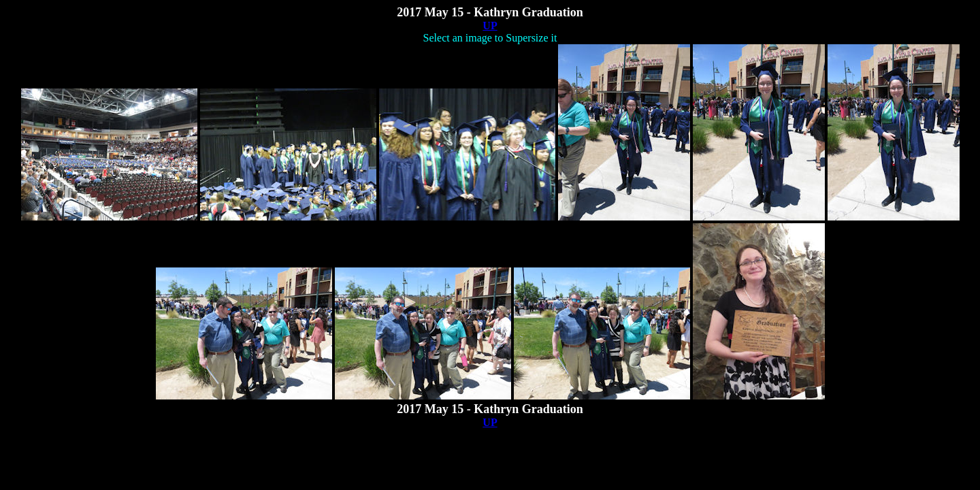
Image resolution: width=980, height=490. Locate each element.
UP (490, 26)
